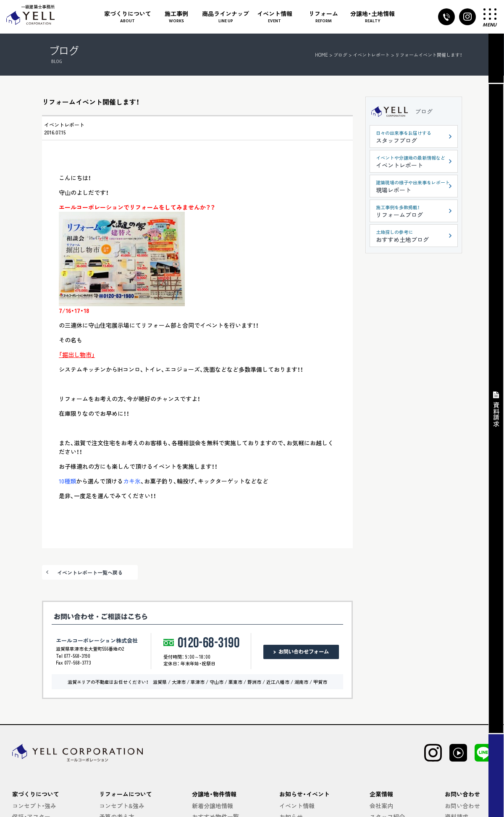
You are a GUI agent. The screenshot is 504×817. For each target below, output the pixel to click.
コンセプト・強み (34, 806)
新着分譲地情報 (213, 806)
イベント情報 (297, 806)
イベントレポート (64, 125)
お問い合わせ (462, 806)
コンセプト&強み (122, 806)
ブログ (424, 111)
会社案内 (381, 806)
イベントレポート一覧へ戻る (90, 572)
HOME (322, 55)
